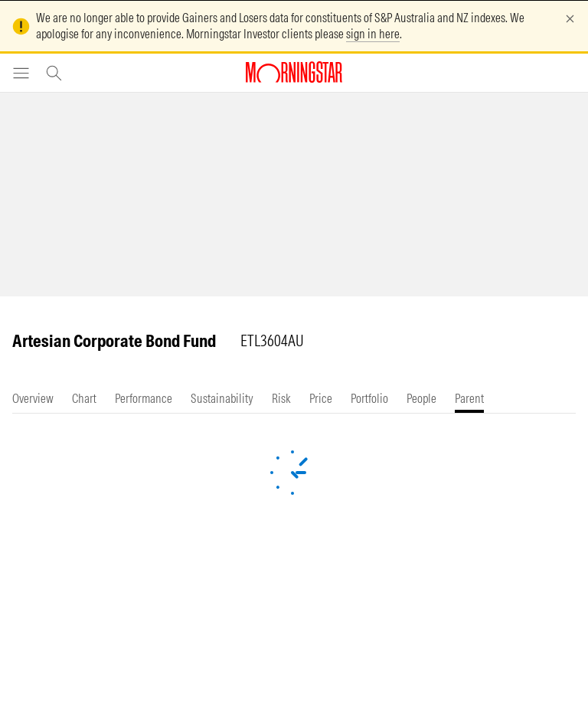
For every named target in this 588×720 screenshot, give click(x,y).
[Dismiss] (570, 19)
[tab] (33, 399)
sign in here (373, 34)
